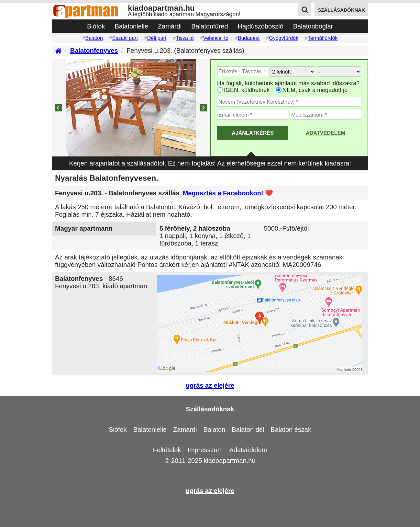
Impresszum (205, 450)
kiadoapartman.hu (229, 461)
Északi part (125, 38)
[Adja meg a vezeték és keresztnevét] (289, 102)
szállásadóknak (341, 10)
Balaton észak (291, 430)
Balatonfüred (210, 26)
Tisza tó (185, 38)
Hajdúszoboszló (261, 26)
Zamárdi (170, 26)
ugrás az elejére (210, 385)
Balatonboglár (313, 26)
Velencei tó (216, 38)
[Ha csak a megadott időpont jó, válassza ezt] (279, 90)
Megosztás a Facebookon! (223, 193)
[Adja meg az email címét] (253, 115)
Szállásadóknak (210, 409)
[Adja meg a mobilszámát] (326, 115)
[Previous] (59, 108)
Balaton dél (248, 430)
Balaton (94, 38)
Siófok (96, 26)
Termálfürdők (323, 38)
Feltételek (167, 450)
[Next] (203, 108)
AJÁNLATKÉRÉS (253, 133)
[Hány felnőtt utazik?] (293, 72)
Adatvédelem (326, 133)
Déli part (157, 38)
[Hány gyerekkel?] (339, 72)
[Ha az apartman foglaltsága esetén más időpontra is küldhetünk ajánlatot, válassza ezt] (220, 90)
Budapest (249, 38)
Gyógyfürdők (284, 38)
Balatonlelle (131, 26)
